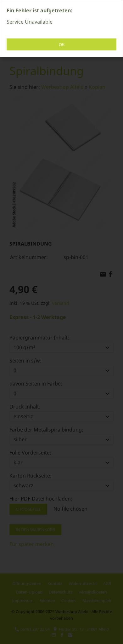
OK (62, 44)
